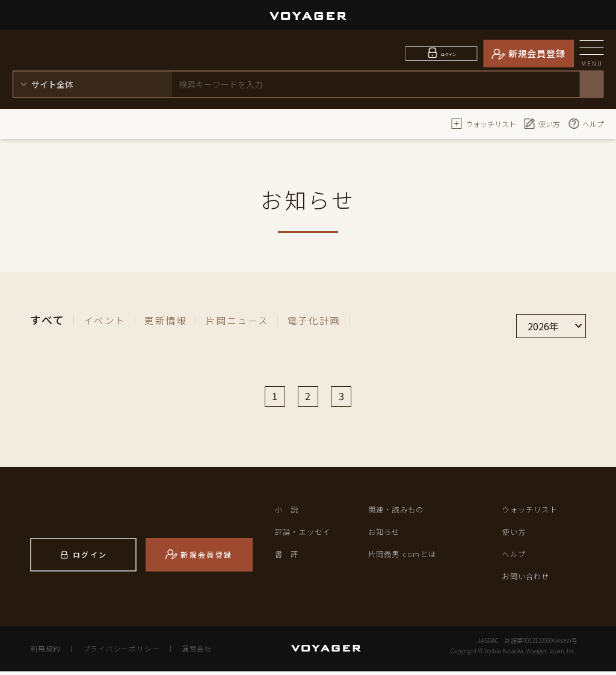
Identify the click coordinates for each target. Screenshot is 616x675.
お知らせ (385, 535)
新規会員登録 (537, 53)
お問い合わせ (528, 580)
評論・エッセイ (305, 535)
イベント (107, 319)
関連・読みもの (398, 513)
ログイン (449, 53)
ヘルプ (586, 123)
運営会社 (190, 652)
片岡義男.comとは (404, 557)
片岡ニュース (252, 319)
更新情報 (174, 319)
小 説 (288, 513)
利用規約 (45, 652)
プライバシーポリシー (118, 652)
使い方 (542, 123)
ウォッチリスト (484, 123)
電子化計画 (336, 319)
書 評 (288, 557)
